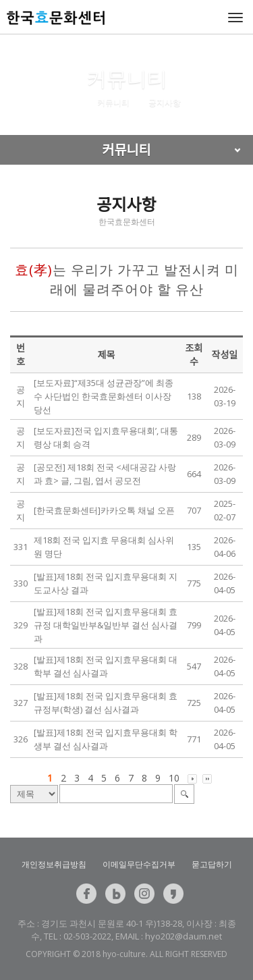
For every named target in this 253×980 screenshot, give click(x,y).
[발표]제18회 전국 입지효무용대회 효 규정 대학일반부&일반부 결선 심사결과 (106, 625)
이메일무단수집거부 (139, 864)
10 (174, 778)
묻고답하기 (212, 864)
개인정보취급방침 (54, 864)
